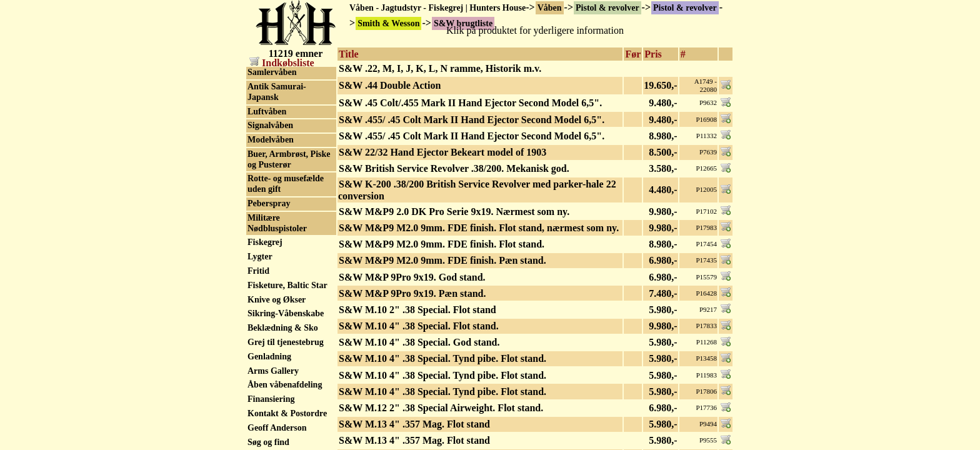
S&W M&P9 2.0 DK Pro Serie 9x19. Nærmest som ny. (454, 212)
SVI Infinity (270, 283)
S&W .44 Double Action (390, 85)
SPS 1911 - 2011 (277, 197)
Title (349, 54)
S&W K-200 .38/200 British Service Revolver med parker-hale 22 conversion (477, 190)
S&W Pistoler (273, 87)
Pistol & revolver (607, 8)
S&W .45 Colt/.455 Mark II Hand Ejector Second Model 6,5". (470, 103)
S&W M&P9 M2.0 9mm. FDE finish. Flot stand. (442, 244)
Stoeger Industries (282, 268)
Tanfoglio (265, 297)
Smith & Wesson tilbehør (278, 149)
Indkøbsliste (282, 63)
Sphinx (261, 169)
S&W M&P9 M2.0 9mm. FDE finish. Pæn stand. (442, 260)
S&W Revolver (276, 116)
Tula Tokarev (272, 407)
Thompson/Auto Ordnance (278, 359)
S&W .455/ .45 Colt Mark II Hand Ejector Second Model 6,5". (472, 120)
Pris (653, 54)
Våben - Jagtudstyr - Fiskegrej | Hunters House (437, 8)
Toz (254, 393)
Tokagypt (265, 379)
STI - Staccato (274, 255)
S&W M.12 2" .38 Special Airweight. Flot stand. (441, 408)
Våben (550, 8)
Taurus (261, 312)
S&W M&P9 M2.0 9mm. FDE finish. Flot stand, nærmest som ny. (479, 228)
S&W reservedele (280, 102)
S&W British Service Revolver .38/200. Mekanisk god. (454, 168)
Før (633, 54)
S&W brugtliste (277, 73)
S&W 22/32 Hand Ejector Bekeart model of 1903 (442, 152)
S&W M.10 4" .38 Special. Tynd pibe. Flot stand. (442, 358)
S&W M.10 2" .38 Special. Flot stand (417, 310)
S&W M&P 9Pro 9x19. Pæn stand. (412, 293)
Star (256, 226)
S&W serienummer (284, 130)
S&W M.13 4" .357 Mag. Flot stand (414, 424)
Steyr (257, 240)
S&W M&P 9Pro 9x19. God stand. (412, 277)
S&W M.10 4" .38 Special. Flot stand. (419, 326)
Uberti (260, 422)
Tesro (258, 340)
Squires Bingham (280, 212)
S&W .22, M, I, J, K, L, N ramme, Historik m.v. (440, 68)
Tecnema (264, 326)
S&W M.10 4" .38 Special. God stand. (419, 342)
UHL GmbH (271, 436)
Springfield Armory (284, 183)
